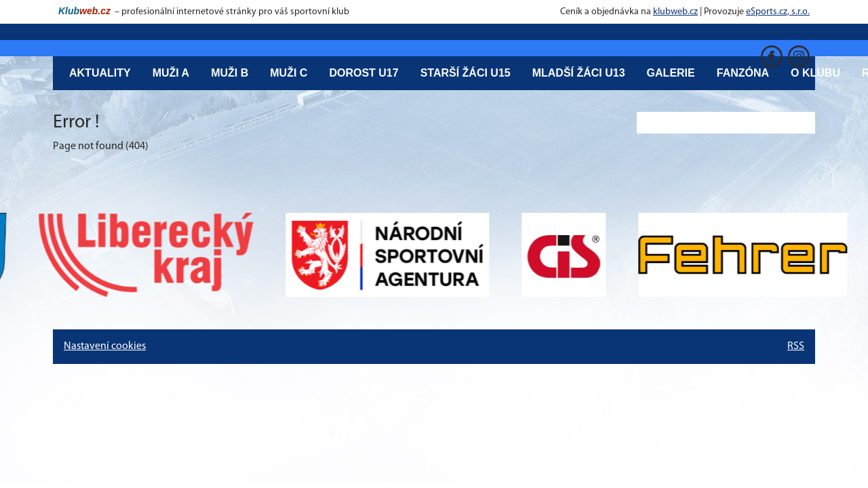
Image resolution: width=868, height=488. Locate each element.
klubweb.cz (675, 12)
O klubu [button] (815, 73)
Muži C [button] (289, 73)
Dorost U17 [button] (363, 73)
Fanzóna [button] (743, 73)
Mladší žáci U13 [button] (579, 73)
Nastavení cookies (105, 346)
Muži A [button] (171, 73)
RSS (796, 346)
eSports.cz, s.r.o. (778, 12)
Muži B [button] (230, 73)
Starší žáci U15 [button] (466, 73)
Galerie (671, 73)
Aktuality (100, 73)
